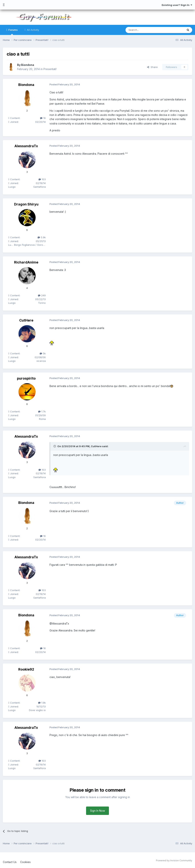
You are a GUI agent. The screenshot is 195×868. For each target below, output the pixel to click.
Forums (13, 32)
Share (152, 67)
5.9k (42, 237)
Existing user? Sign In (177, 5)
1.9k (42, 703)
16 (43, 118)
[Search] (145, 30)
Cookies (25, 862)
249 (42, 295)
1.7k (42, 411)
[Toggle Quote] (55, 446)
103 (42, 179)
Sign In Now (97, 811)
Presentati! (50, 69)
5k (43, 353)
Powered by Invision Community (174, 860)
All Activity (33, 30)
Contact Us (10, 862)
